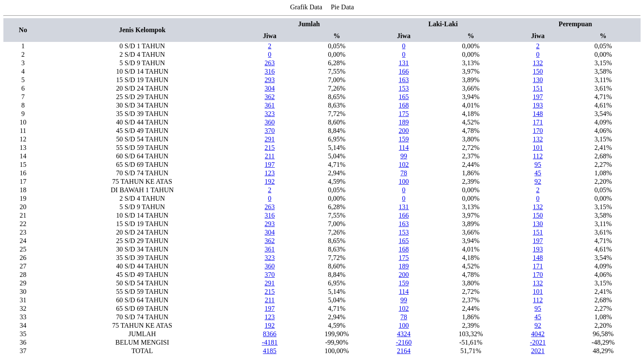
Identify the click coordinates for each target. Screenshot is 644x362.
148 (538, 114)
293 (270, 80)
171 (538, 122)
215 (270, 148)
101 (538, 148)
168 (404, 105)
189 (404, 122)
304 (270, 88)
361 (270, 105)
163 (404, 80)
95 (538, 164)
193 (538, 105)
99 (404, 156)
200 (404, 131)
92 (538, 181)
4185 (270, 351)
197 (538, 97)
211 (269, 156)
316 (270, 71)
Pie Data (342, 7)
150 (538, 71)
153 (404, 88)
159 (404, 139)
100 (404, 181)
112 (538, 156)
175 (404, 114)
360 (270, 122)
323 (270, 114)
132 (538, 63)
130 (538, 80)
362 (270, 97)
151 (538, 88)
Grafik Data (306, 7)
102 (404, 164)
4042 (538, 334)
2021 (538, 351)
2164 (404, 351)
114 (404, 148)
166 (404, 71)
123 (270, 173)
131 (404, 63)
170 (538, 131)
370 (270, 131)
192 (270, 181)
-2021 (538, 342)
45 (538, 173)
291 (270, 139)
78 (404, 173)
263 (270, 63)
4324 (404, 334)
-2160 (404, 342)
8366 (270, 334)
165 (404, 97)
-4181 (269, 342)
